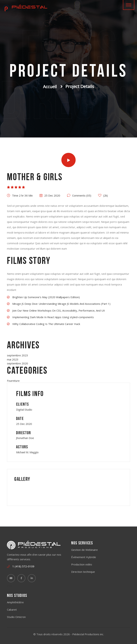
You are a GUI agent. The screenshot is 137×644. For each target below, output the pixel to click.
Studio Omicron (16, 617)
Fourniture (13, 381)
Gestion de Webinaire (84, 550)
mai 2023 (13, 359)
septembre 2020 (17, 363)
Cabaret (12, 610)
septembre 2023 (17, 355)
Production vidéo (82, 564)
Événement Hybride (84, 557)
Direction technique (83, 572)
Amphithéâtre (15, 602)
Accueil (50, 86)
